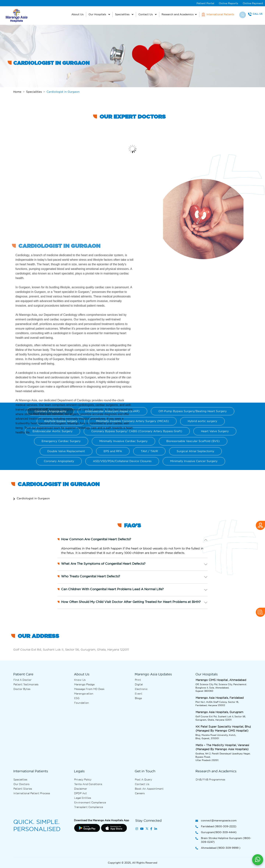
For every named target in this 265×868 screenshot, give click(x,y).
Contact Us (146, 14)
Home (17, 92)
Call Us (258, 14)
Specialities (123, 14)
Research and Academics (178, 14)
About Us (77, 14)
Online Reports (228, 3)
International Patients (218, 15)
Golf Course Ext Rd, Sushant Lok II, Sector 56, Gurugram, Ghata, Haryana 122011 (71, 650)
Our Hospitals (98, 14)
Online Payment (253, 3)
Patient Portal (205, 3)
